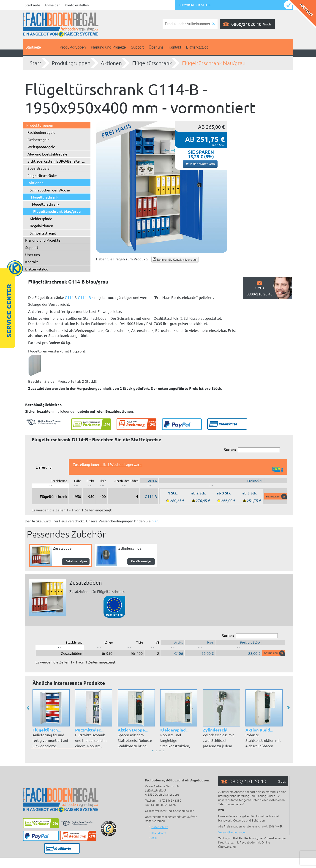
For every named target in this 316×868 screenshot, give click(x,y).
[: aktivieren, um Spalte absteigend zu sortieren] (50, 486)
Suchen (252, 450)
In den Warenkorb (200, 164)
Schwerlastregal (43, 233)
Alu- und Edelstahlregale (47, 154)
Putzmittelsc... (89, 730)
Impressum (159, 832)
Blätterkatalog (197, 47)
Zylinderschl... (217, 730)
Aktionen (111, 63)
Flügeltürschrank (152, 63)
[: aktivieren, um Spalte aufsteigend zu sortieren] (76, 486)
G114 (69, 297)
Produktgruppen (73, 47)
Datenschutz (160, 827)
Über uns (156, 47)
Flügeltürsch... (47, 730)
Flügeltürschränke (42, 175)
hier (155, 521)
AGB (154, 838)
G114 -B (84, 297)
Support (137, 47)
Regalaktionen (41, 226)
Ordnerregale (38, 139)
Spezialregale (38, 168)
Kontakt (175, 47)
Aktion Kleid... (259, 730)
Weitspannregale (41, 147)
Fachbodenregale (41, 132)
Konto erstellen (77, 5)
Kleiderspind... (174, 730)
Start (36, 63)
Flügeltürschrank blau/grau (214, 63)
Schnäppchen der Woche (50, 190)
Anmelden (52, 5)
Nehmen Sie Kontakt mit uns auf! (175, 259)
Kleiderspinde (41, 218)
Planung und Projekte (108, 47)
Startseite (32, 5)
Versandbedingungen (232, 832)
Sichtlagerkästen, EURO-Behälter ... (56, 161)
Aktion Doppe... (133, 730)
